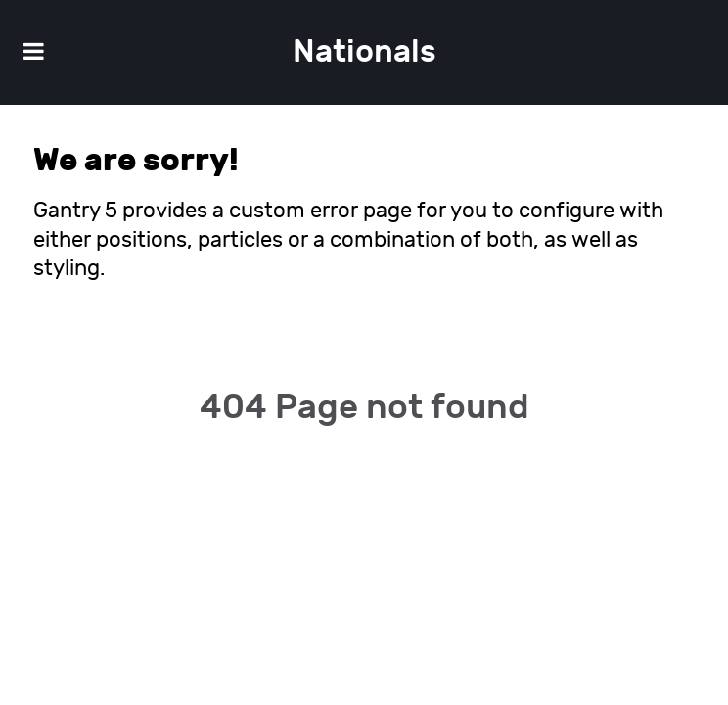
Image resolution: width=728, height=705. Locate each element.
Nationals (364, 52)
